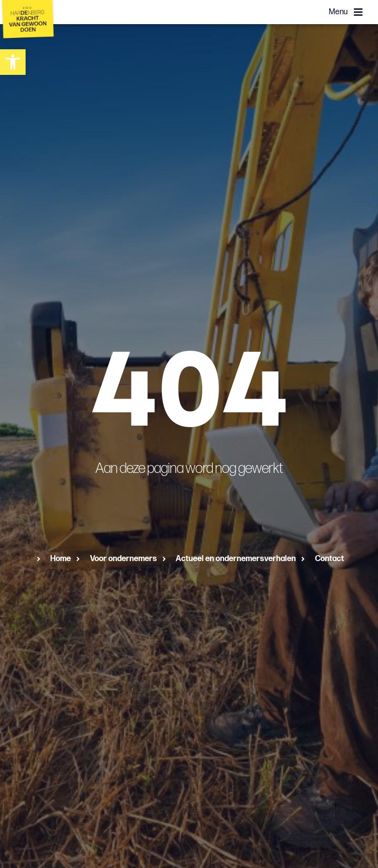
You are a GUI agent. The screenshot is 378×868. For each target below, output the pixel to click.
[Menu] (358, 12)
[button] (13, 62)
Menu (338, 12)
